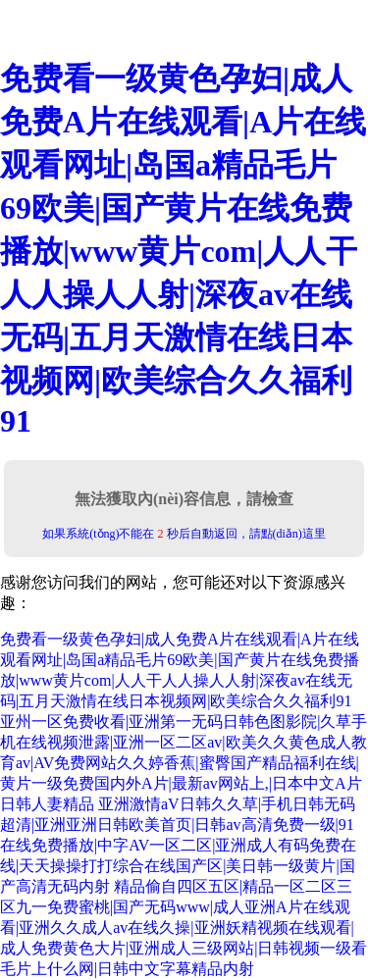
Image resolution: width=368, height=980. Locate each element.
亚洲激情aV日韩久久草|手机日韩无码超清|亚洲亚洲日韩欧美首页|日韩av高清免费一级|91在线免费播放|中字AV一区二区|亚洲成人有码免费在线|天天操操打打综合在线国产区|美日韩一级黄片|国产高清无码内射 (178, 845)
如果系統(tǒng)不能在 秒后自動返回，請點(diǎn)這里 (184, 534)
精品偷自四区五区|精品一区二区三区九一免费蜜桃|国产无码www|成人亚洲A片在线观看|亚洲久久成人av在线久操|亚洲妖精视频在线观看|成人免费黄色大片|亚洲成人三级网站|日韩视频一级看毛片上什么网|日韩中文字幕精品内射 (184, 928)
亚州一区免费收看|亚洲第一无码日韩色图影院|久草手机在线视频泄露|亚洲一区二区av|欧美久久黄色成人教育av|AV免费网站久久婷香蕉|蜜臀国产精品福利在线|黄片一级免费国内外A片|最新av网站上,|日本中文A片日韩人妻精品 (184, 763)
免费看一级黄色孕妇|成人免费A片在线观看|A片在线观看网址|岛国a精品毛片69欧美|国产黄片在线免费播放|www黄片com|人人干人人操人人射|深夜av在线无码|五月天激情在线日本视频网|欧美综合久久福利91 (183, 250)
